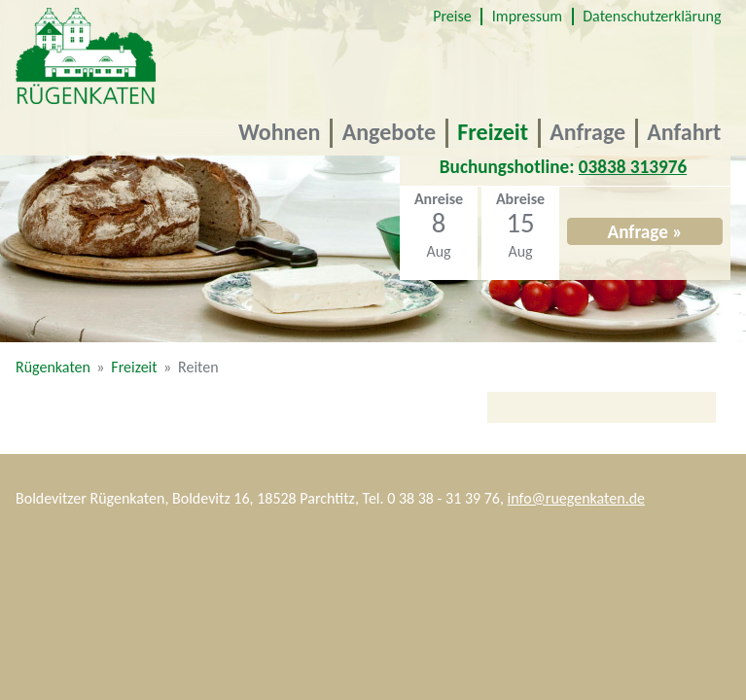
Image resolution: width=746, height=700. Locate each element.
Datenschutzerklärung (652, 16)
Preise (452, 16)
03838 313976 (633, 167)
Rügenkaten (53, 367)
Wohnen (279, 132)
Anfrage (587, 132)
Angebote (390, 132)
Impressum (527, 16)
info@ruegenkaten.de (576, 498)
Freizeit (493, 132)
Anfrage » (645, 232)
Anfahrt (684, 132)
